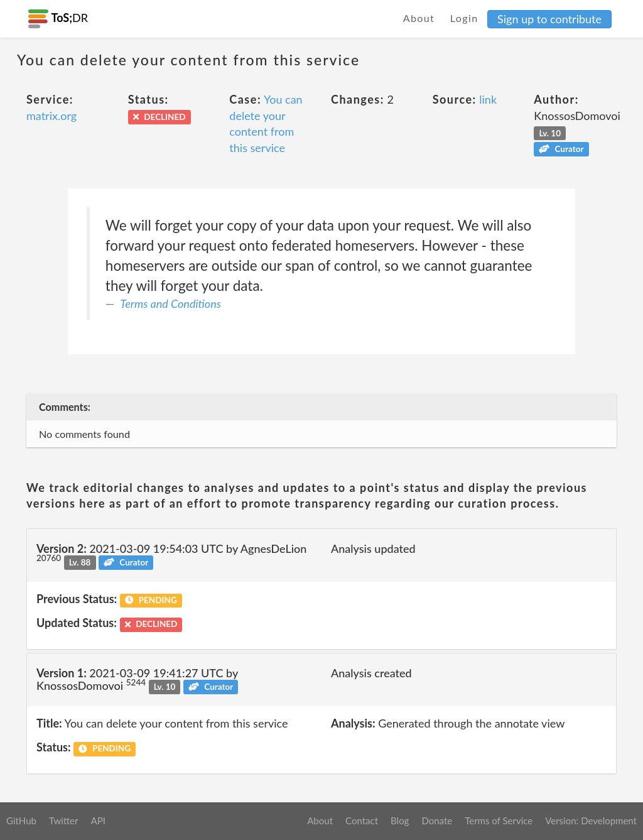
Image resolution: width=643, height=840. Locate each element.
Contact (362, 821)
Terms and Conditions (170, 303)
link (488, 99)
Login (464, 18)
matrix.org (51, 116)
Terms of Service (499, 821)
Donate (437, 821)
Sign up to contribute (549, 19)
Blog (400, 821)
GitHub (21, 821)
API (98, 821)
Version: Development (591, 821)
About (419, 18)
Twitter (64, 821)
